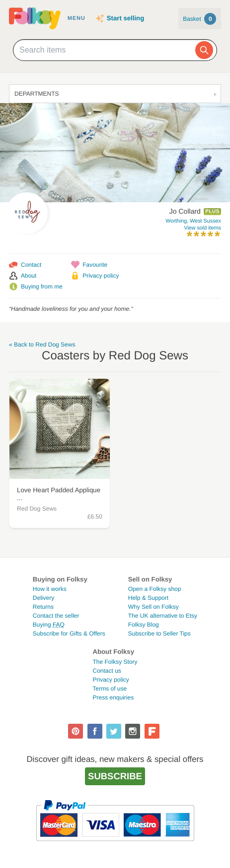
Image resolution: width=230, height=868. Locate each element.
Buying (49, 625)
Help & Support (148, 598)
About (29, 276)
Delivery (43, 598)
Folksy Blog (144, 625)
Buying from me (42, 287)
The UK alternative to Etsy (163, 616)
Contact (31, 265)
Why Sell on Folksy (153, 607)
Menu (77, 18)
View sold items (202, 228)
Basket (199, 19)
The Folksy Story (115, 662)
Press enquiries (113, 697)
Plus (212, 211)
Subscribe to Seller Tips (159, 634)
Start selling (125, 18)
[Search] (204, 50)
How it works (50, 589)
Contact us (107, 671)
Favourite (95, 265)
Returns (43, 607)
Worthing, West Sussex (193, 221)
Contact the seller (56, 616)
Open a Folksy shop (155, 589)
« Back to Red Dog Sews (42, 345)
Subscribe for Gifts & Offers (69, 634)
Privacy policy (101, 276)
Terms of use (110, 689)
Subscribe (115, 776)
